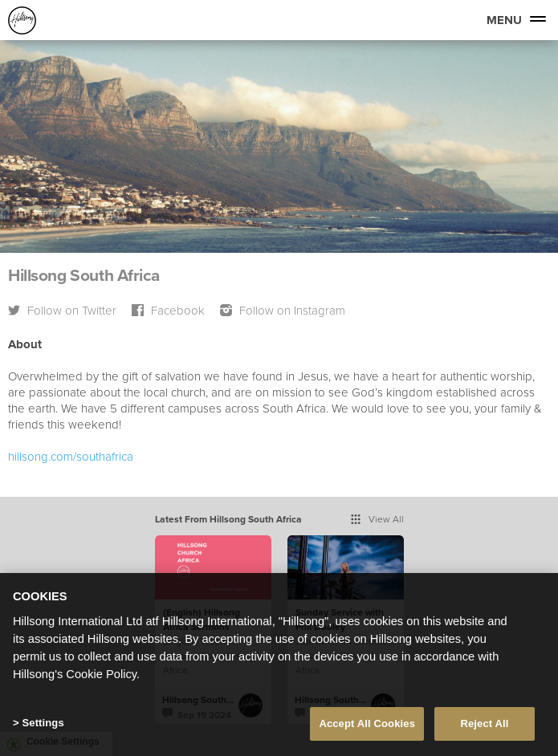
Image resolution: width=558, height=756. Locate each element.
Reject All (484, 727)
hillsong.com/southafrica (71, 456)
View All (377, 519)
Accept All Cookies (367, 727)
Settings (43, 726)
